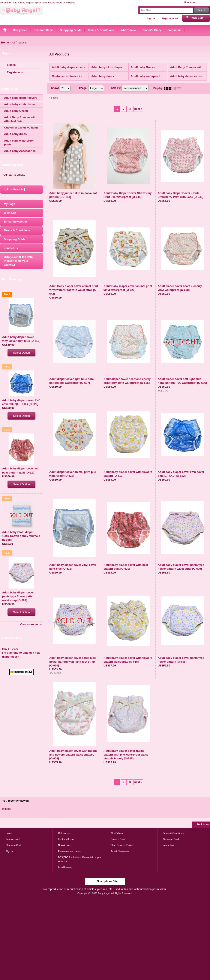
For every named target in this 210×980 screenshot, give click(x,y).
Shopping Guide (15, 239)
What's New (117, 833)
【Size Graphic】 (15, 189)
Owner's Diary (118, 839)
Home (9, 833)
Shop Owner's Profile (122, 845)
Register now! (170, 18)
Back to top (203, 824)
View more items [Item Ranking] (31, 624)
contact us (11, 248)
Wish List (10, 213)
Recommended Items (69, 851)
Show (55, 88)
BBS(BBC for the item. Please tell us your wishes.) (19, 261)
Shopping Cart (13, 845)
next (138, 109)
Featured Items (66, 839)
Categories (64, 833)
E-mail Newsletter (15, 222)
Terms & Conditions (17, 230)
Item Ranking (65, 867)
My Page (10, 204)
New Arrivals (65, 845)
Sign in (151, 18)
